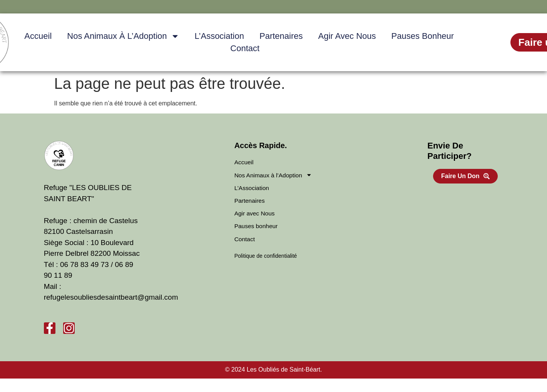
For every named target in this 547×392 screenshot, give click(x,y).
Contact (245, 48)
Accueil (38, 36)
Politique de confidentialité (266, 258)
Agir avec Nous (347, 36)
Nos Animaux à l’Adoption (123, 36)
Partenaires (281, 36)
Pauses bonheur (423, 36)
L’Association (219, 36)
